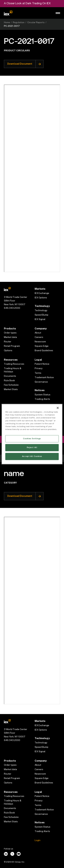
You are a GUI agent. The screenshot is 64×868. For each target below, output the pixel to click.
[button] (58, 13)
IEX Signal (40, 319)
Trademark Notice (44, 377)
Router (8, 342)
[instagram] (6, 854)
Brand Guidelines (44, 350)
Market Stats (11, 389)
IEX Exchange (42, 293)
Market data (10, 337)
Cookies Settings (32, 439)
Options (8, 350)
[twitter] (12, 854)
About (38, 333)
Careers (39, 337)
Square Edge (42, 346)
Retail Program (12, 346)
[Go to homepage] (8, 13)
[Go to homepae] (7, 289)
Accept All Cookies (32, 456)
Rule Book (9, 380)
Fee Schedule (11, 385)
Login (38, 840)
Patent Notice (42, 364)
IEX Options (41, 298)
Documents (10, 376)
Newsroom (40, 342)
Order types (10, 333)
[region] (32, 434)
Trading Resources (14, 364)
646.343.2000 (12, 308)
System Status (42, 395)
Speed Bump (41, 315)
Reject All (32, 447)
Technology (41, 310)
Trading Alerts (42, 399)
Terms (38, 373)
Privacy (39, 368)
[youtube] (19, 854)
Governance (41, 382)
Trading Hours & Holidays (13, 370)
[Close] (58, 408)
